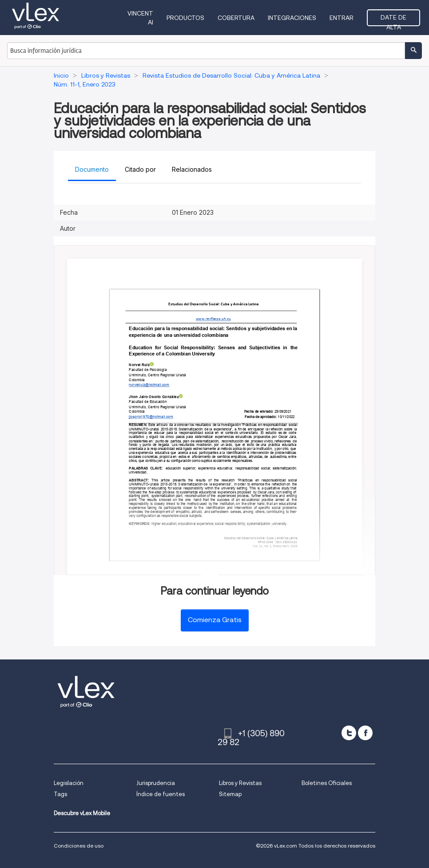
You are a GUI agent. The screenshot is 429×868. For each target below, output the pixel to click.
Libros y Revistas (240, 783)
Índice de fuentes (161, 794)
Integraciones (292, 18)
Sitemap (230, 794)
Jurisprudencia (156, 783)
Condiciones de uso (79, 846)
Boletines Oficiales (327, 783)
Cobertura (236, 18)
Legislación (69, 783)
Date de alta (393, 20)
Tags (60, 794)
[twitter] (349, 733)
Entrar (342, 18)
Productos (185, 18)
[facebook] (365, 733)
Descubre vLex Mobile (82, 813)
